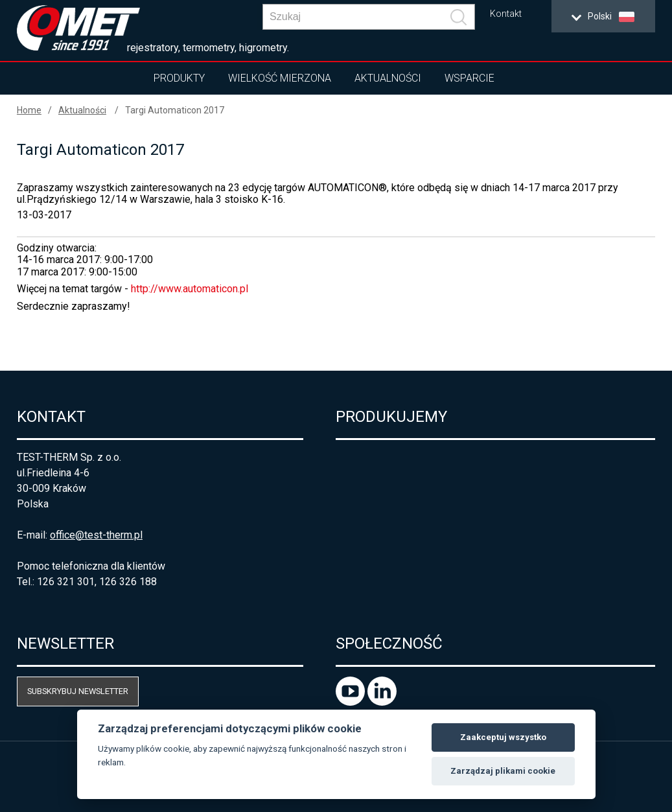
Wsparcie (469, 78)
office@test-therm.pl (96, 535)
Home (29, 110)
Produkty (179, 78)
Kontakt (506, 14)
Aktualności (388, 78)
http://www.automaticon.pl (190, 289)
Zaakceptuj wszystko (503, 737)
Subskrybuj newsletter (78, 691)
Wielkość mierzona (280, 78)
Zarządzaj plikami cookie (503, 771)
